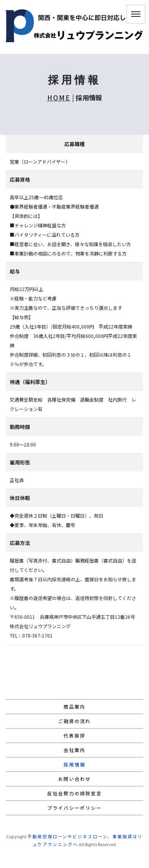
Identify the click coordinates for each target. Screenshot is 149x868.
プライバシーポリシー (74, 808)
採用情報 (74, 764)
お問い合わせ (74, 779)
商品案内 (74, 706)
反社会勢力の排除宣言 (74, 793)
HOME (59, 97)
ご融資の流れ (74, 721)
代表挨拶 (74, 735)
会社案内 (74, 750)
